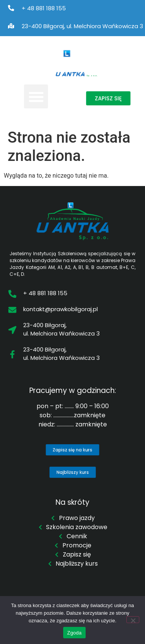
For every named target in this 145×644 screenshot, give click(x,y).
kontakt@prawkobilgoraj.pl (61, 309)
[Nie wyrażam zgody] (133, 620)
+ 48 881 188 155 (44, 8)
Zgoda (74, 633)
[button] (36, 96)
